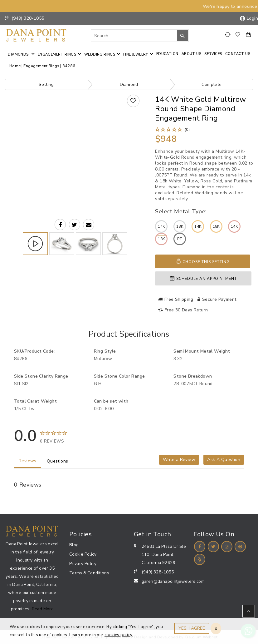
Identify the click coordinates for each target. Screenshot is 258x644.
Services (213, 54)
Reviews (28, 461)
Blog (74, 545)
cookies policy (119, 635)
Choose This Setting (203, 261)
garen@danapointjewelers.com (173, 581)
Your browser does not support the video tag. (75, 137)
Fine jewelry (136, 54)
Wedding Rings (100, 54)
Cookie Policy (83, 554)
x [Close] (216, 628)
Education (167, 54)
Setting (46, 84)
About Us (191, 54)
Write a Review (179, 460)
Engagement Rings (57, 54)
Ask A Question (224, 460)
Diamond (129, 84)
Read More (43, 609)
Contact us (238, 54)
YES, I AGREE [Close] (192, 628)
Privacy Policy (83, 564)
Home (15, 66)
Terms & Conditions (89, 573)
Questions (58, 461)
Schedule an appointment (203, 278)
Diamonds (19, 54)
